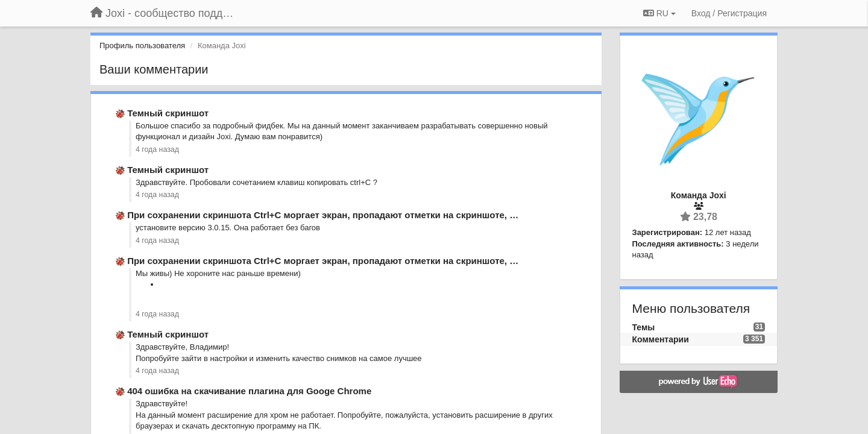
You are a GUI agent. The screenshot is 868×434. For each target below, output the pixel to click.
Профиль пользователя (142, 46)
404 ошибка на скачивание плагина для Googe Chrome (249, 391)
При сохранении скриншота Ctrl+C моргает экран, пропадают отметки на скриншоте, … (323, 215)
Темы (644, 327)
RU (659, 13)
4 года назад (157, 149)
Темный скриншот (168, 113)
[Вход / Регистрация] (729, 13)
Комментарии (661, 339)
